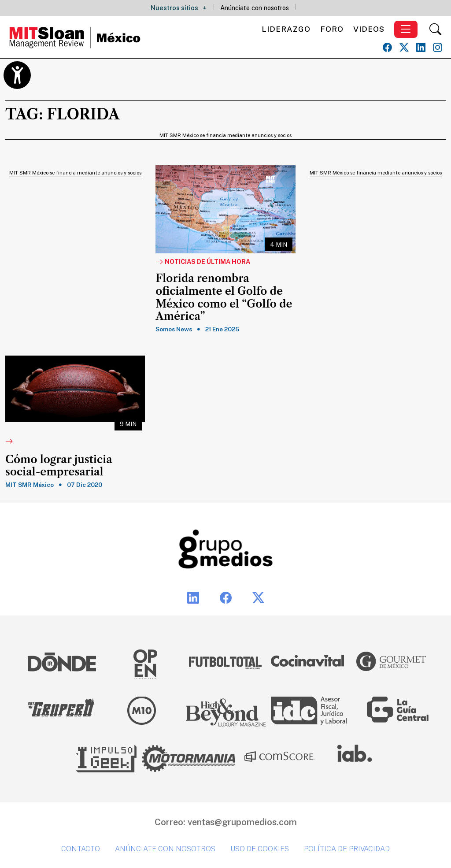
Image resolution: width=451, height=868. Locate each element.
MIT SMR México (30, 485)
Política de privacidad (347, 849)
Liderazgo (286, 29)
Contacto (81, 849)
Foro (332, 29)
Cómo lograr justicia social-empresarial (59, 466)
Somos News (174, 329)
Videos (369, 29)
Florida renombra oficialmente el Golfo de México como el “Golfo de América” (224, 297)
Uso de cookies (260, 849)
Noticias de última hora (203, 262)
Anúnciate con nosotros (255, 8)
